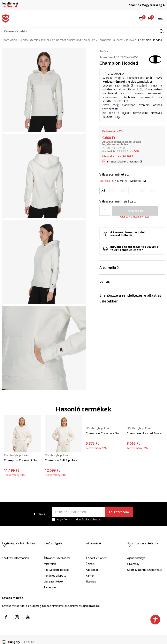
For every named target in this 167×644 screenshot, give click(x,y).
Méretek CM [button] (138, 181)
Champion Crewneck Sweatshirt (22, 460)
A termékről (130, 267)
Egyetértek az (80, 520)
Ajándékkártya (136, 558)
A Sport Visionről (96, 558)
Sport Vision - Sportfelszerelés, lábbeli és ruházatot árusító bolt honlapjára (49, 40)
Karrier (90, 576)
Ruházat (118, 40)
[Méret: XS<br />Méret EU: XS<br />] (103, 190)
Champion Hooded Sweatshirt (145, 433)
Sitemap (91, 581)
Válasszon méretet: (114, 174)
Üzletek (90, 564)
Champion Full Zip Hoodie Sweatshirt (63, 460)
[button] (83, 31)
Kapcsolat (92, 570)
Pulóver (131, 40)
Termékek (104, 40)
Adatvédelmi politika (57, 570)
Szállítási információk (15, 558)
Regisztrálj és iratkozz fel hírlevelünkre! (84, 3)
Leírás (130, 281)
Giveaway (133, 564)
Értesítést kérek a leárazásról (125, 161)
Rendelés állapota (55, 576)
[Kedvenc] (141, 19)
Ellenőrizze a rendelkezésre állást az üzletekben (130, 298)
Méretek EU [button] (107, 181)
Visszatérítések (53, 581)
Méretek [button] (122, 181)
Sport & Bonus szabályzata (145, 570)
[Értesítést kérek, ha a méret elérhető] (113, 190)
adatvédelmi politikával (88, 519)
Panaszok (50, 587)
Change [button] (29, 642)
